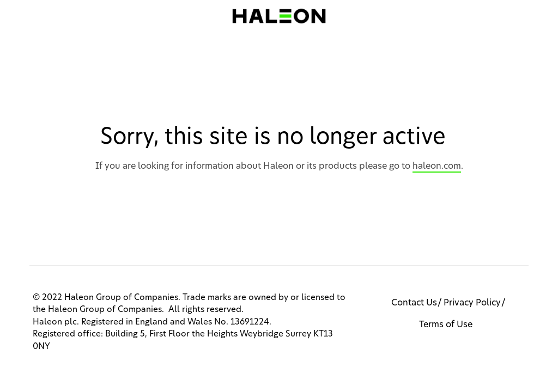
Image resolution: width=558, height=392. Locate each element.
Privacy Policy (472, 303)
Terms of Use (446, 324)
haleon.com (437, 166)
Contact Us (414, 303)
